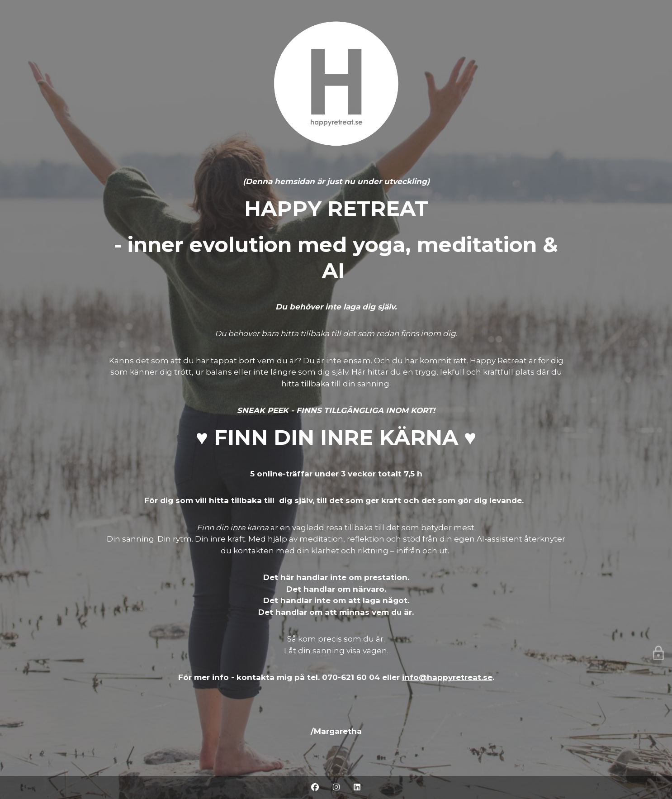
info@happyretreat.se (447, 677)
